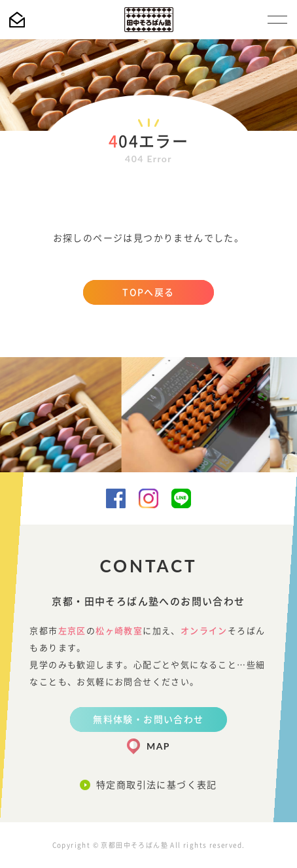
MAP (158, 746)
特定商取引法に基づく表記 (157, 785)
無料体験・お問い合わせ (148, 720)
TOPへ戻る (148, 292)
